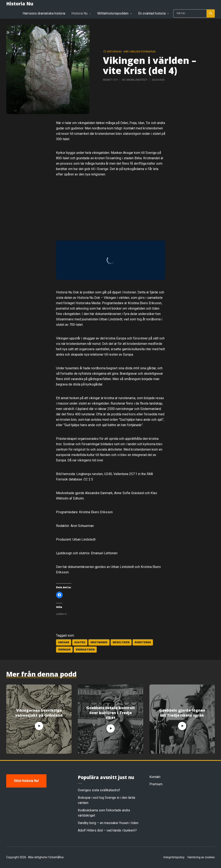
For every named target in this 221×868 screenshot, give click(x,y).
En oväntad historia (152, 13)
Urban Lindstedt (137, 80)
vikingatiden (85, 650)
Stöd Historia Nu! (26, 781)
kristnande (99, 642)
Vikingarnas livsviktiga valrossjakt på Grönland (39, 713)
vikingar (64, 650)
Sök (211, 13)
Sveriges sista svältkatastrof (99, 790)
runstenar (143, 642)
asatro (80, 642)
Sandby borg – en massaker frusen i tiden (108, 823)
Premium (156, 784)
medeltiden (121, 642)
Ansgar (64, 642)
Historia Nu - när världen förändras (131, 52)
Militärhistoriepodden (113, 13)
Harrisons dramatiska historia (44, 13)
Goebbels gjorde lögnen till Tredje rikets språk (182, 713)
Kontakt (155, 777)
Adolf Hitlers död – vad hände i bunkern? (107, 830)
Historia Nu (20, 4)
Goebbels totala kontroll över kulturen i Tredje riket (110, 713)
